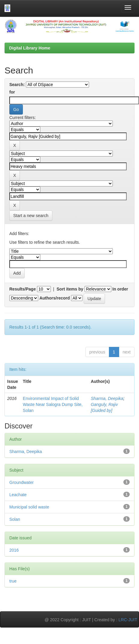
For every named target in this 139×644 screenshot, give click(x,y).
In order (120, 289)
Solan (15, 519)
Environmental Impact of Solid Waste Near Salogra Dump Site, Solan (53, 404)
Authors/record (55, 298)
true (13, 581)
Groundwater (22, 482)
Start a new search (31, 216)
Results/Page (23, 289)
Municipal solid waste (29, 507)
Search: (17, 85)
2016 (14, 550)
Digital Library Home (30, 48)
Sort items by (70, 289)
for (12, 92)
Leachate (18, 495)
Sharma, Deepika (107, 398)
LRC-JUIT (128, 620)
